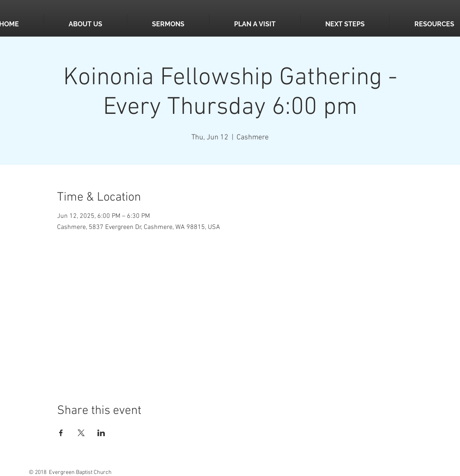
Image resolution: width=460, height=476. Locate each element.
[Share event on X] (81, 433)
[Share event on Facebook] (61, 433)
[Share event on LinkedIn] (101, 433)
